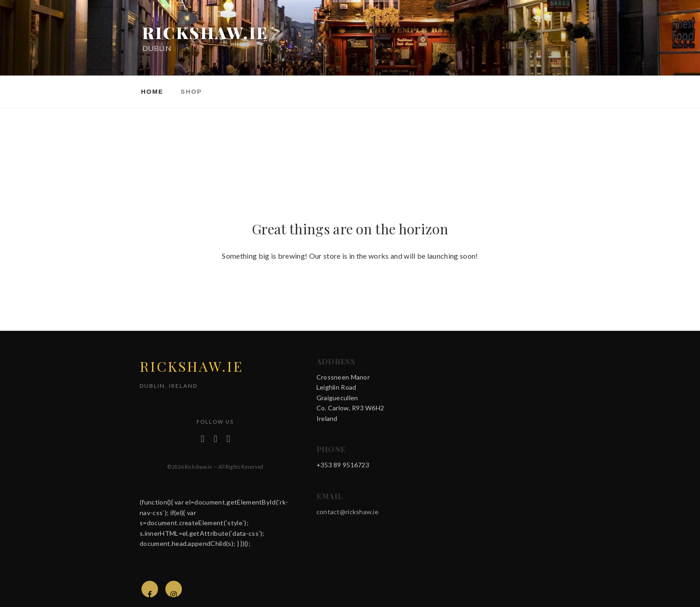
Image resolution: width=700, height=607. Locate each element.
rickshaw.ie (206, 32)
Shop (191, 92)
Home (152, 92)
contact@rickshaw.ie (347, 512)
